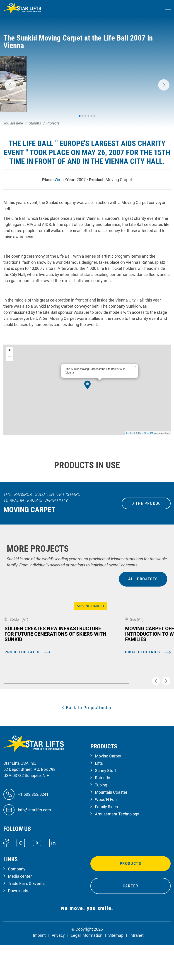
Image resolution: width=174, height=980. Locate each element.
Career (131, 923)
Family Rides (106, 844)
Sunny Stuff (105, 808)
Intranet (137, 973)
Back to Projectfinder (87, 745)
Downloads (18, 928)
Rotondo (103, 815)
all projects (143, 579)
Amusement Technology (117, 851)
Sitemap (116, 973)
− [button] (10, 357)
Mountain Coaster (111, 830)
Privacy (58, 973)
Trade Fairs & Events (26, 921)
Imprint (39, 973)
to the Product (146, 503)
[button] (10, 85)
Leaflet (130, 433)
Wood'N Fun (106, 837)
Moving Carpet (108, 793)
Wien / (60, 180)
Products (131, 901)
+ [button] (10, 351)
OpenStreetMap (147, 433)
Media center (20, 914)
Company (17, 906)
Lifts (99, 801)
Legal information (87, 973)
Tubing (101, 822)
